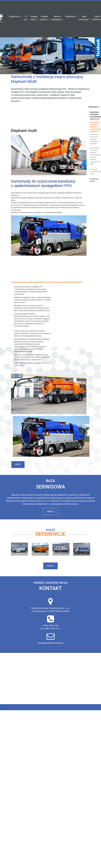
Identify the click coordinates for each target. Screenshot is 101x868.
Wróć (18, 465)
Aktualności (14, 16)
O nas (25, 18)
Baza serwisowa (83, 18)
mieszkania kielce (4, 706)
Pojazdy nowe (34, 18)
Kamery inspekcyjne (56, 18)
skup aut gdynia (4, 709)
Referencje (70, 16)
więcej (51, 512)
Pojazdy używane (44, 18)
